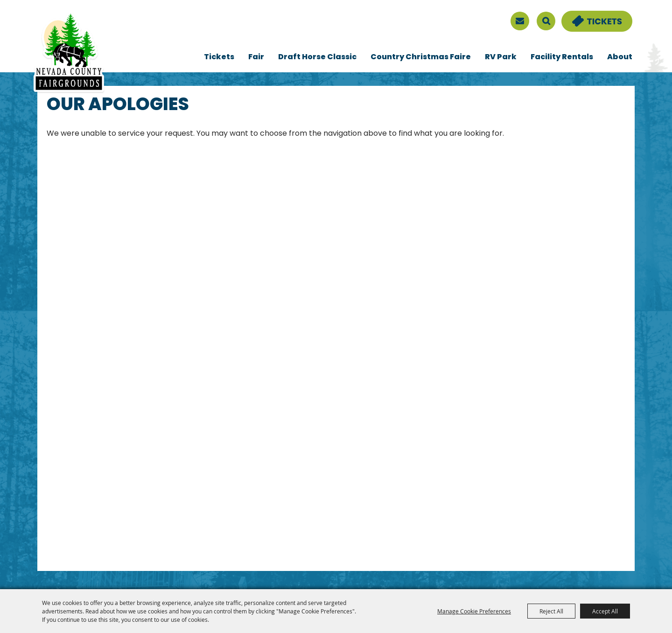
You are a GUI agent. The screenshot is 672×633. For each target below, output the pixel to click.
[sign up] (520, 21)
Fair (256, 57)
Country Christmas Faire (421, 57)
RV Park (501, 57)
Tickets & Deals (591, 16)
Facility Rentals (562, 57)
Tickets (219, 57)
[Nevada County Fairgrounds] (69, 53)
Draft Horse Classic (317, 57)
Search (546, 21)
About (620, 57)
